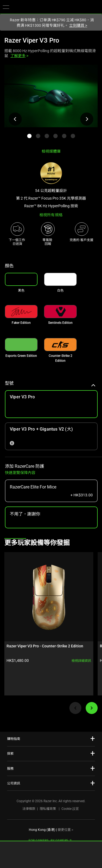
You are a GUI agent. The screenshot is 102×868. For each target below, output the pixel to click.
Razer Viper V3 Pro (32, 40)
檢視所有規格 (51, 215)
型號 (50, 383)
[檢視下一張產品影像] (87, 119)
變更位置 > (65, 830)
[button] (6, 7)
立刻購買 (78, 25)
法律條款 (29, 809)
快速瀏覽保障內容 (20, 473)
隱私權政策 (48, 809)
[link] (60, 279)
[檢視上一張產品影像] (15, 119)
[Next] (92, 708)
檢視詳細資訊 (81, 661)
